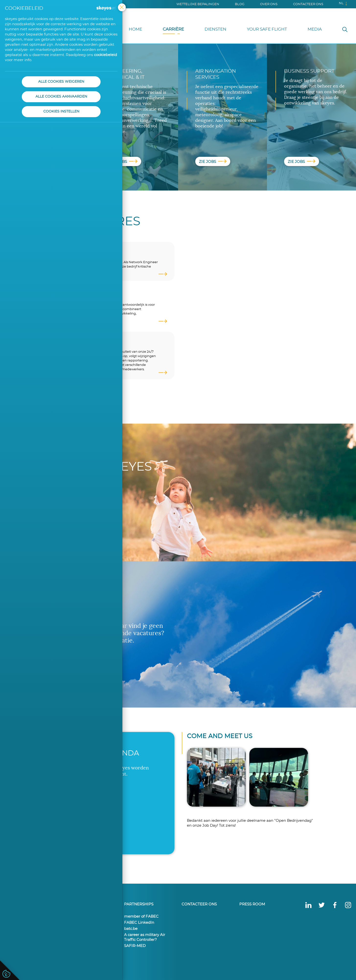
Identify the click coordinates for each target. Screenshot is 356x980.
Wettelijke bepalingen (198, 4)
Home (135, 29)
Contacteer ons (308, 4)
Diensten (215, 29)
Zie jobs (124, 162)
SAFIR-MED (135, 946)
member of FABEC (141, 916)
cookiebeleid (105, 55)
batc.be (131, 929)
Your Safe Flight (267, 29)
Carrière (173, 29)
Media (315, 29)
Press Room (252, 904)
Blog (240, 4)
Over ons (269, 4)
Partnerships (139, 904)
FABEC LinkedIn (139, 922)
